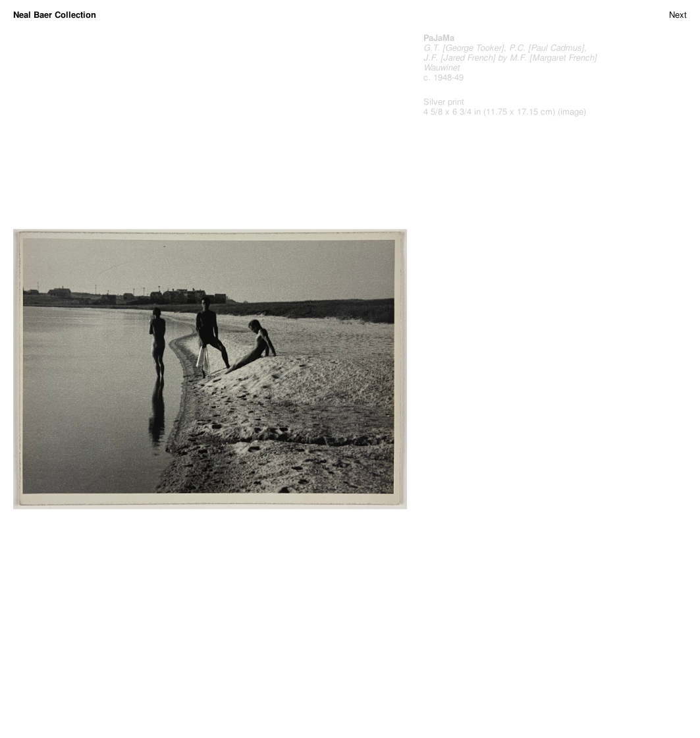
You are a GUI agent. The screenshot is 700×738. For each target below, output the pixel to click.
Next (678, 15)
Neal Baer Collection (55, 15)
